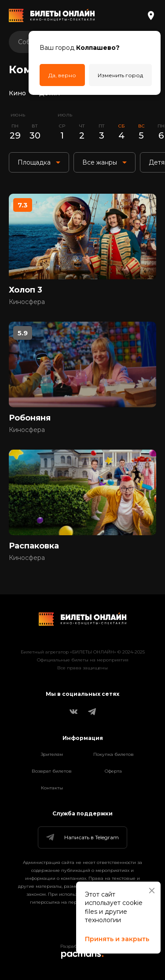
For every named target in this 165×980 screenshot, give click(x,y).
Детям (49, 93)
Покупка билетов (114, 754)
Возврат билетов (52, 771)
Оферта (113, 771)
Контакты (52, 788)
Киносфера (27, 302)
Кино (17, 93)
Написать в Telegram (82, 837)
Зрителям (52, 754)
